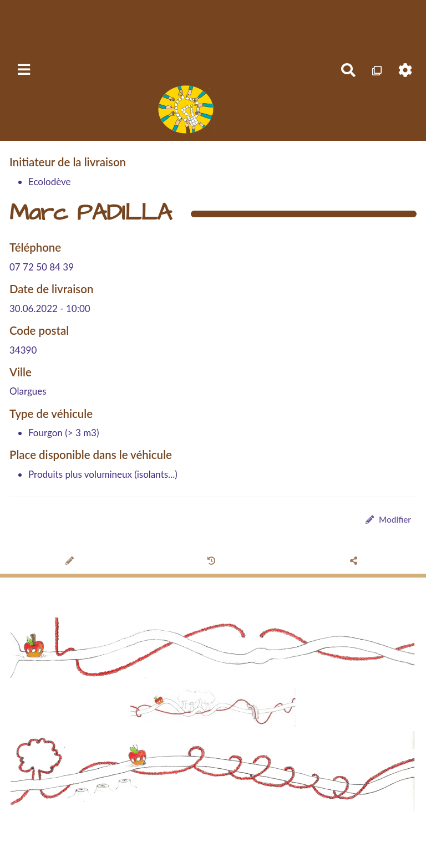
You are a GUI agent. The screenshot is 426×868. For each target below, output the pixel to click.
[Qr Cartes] (377, 71)
